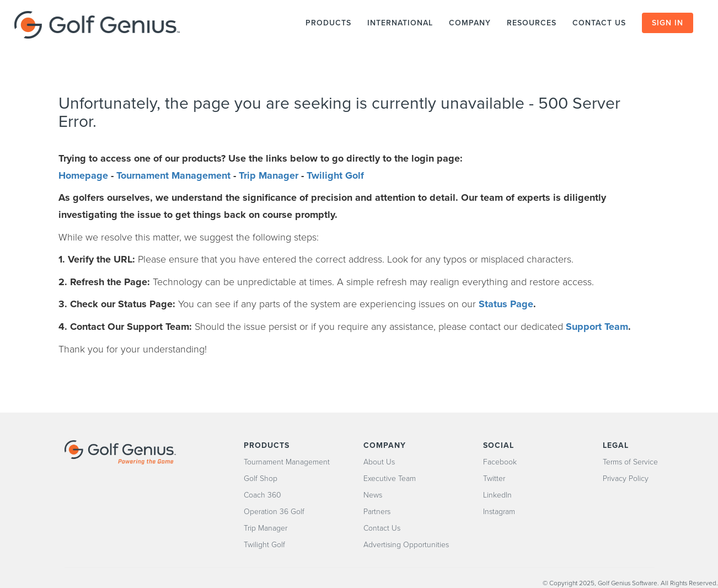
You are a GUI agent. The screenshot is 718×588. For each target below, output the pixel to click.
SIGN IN (668, 23)
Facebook (500, 462)
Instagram (499, 512)
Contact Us (382, 528)
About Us (379, 462)
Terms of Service (630, 462)
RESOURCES (532, 23)
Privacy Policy (626, 479)
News (373, 495)
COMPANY (470, 23)
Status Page (506, 304)
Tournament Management (173, 175)
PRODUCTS (328, 23)
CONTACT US (601, 23)
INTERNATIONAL (400, 23)
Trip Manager (269, 175)
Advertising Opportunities (406, 545)
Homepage (83, 175)
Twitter (494, 479)
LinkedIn (497, 495)
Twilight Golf (335, 175)
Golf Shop (261, 479)
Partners (377, 512)
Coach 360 (262, 495)
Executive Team (390, 479)
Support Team (597, 327)
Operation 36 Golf (274, 512)
